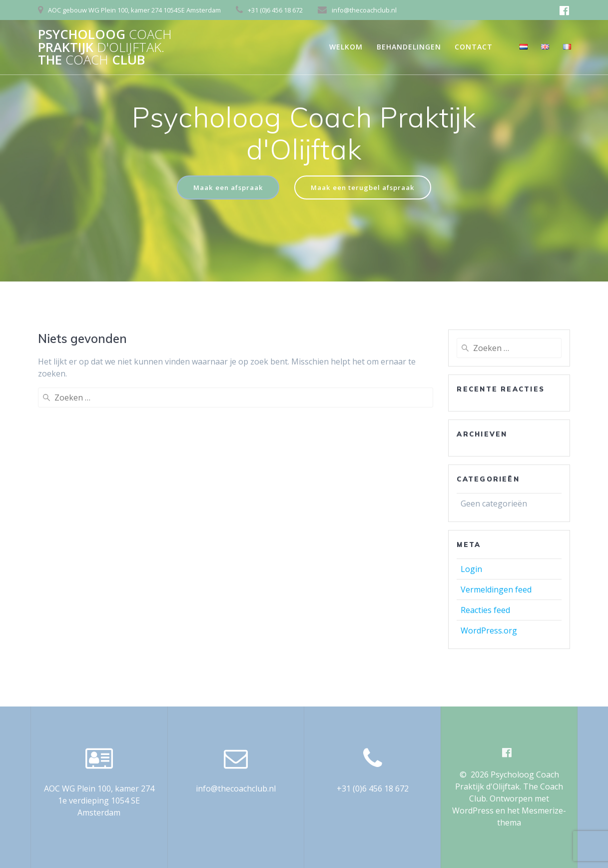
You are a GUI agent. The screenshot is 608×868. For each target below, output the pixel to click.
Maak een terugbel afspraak (365, 188)
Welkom (346, 47)
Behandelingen (409, 47)
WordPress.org (489, 631)
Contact (474, 47)
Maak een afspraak (225, 188)
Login (471, 569)
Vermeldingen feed (496, 590)
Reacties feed (485, 610)
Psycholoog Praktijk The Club (105, 47)
